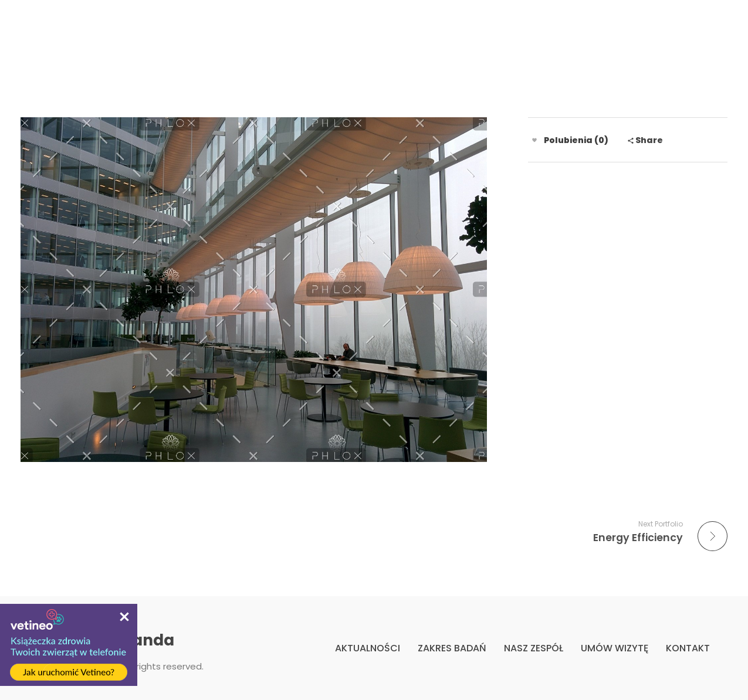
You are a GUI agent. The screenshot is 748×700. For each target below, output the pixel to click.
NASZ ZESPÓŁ (534, 648)
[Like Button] (534, 140)
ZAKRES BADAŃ (452, 648)
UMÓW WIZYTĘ (615, 648)
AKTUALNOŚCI (368, 648)
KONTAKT (688, 648)
